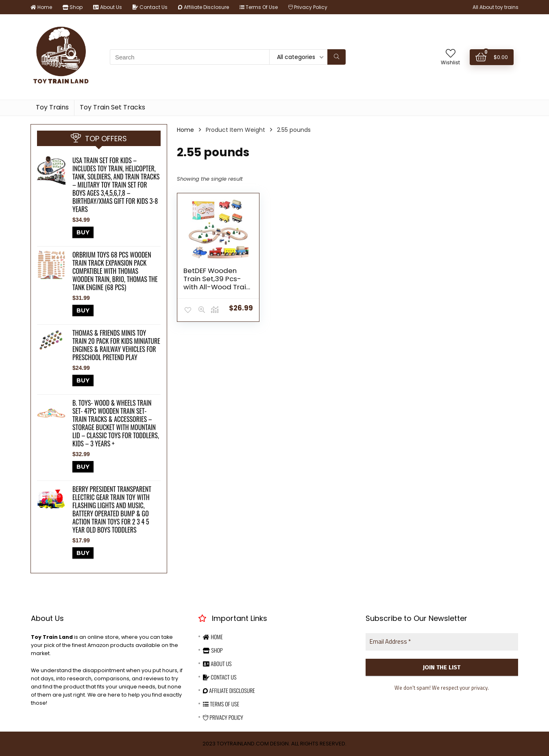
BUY (83, 232)
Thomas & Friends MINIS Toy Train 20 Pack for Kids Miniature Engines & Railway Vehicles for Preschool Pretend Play (116, 345)
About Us (108, 7)
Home (41, 7)
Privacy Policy (308, 7)
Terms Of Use (259, 7)
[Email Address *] (442, 642)
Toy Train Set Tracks (112, 107)
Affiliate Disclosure (204, 7)
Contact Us (150, 7)
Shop (73, 7)
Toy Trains (52, 107)
